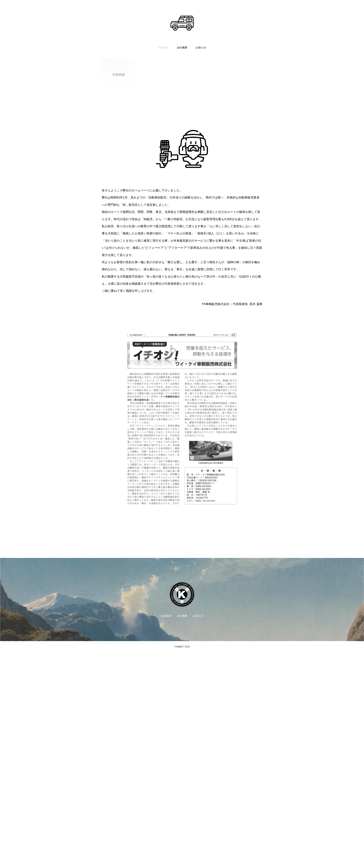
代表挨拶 (163, 47)
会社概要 (182, 47)
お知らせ (201, 47)
